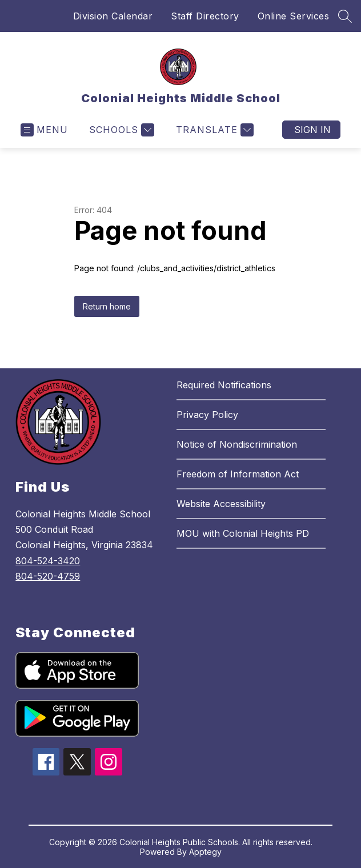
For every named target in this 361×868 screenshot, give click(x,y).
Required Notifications (224, 385)
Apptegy (205, 852)
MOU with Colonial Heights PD (243, 533)
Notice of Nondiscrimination (237, 444)
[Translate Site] (213, 130)
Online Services (294, 16)
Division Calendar (113, 16)
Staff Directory (205, 16)
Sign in (312, 130)
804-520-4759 (48, 576)
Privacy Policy (207, 415)
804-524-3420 (48, 561)
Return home (107, 306)
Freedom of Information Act (238, 474)
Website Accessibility (221, 504)
